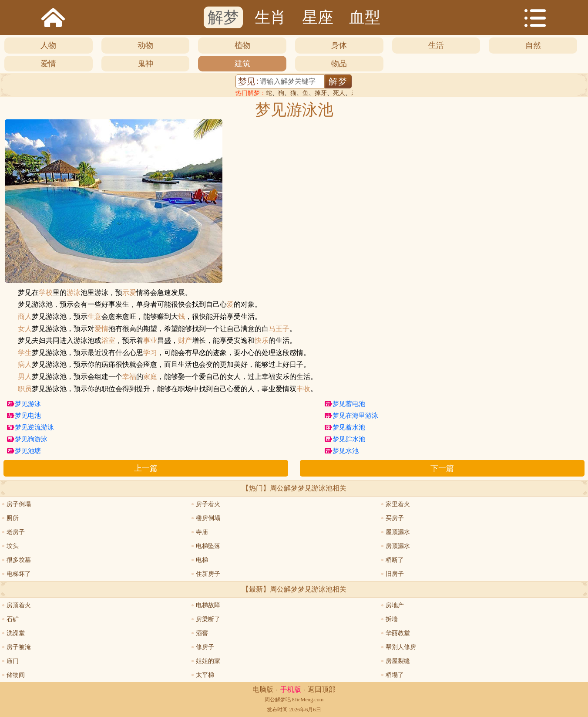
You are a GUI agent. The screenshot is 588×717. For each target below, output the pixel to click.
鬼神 (145, 64)
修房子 (205, 647)
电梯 (202, 560)
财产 (185, 341)
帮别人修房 (401, 647)
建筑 (242, 64)
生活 (436, 45)
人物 (48, 45)
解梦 (223, 17)
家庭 (150, 377)
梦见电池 (28, 416)
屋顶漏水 (398, 532)
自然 (533, 45)
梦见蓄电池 (349, 404)
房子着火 (208, 504)
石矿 (13, 619)
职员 (25, 389)
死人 (339, 93)
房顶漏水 (398, 546)
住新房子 (208, 574)
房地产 (395, 605)
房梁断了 (208, 619)
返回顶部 (322, 689)
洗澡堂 (16, 633)
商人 (25, 317)
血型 (365, 17)
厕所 (13, 518)
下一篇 (442, 468)
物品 (339, 64)
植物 (242, 45)
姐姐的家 (208, 661)
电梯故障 (208, 605)
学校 (46, 293)
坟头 (13, 546)
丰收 (303, 389)
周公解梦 (275, 700)
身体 (339, 45)
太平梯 (205, 675)
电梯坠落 (208, 546)
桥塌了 (395, 675)
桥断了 (395, 560)
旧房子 (395, 574)
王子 (282, 329)
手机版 (291, 689)
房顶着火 (19, 605)
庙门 (13, 661)
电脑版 (263, 689)
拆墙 (392, 619)
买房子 (395, 518)
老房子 (16, 532)
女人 (25, 329)
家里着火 (398, 504)
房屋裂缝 (398, 661)
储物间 (16, 675)
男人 (25, 377)
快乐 (262, 341)
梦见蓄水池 (349, 427)
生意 (94, 317)
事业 (150, 341)
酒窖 (202, 633)
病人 (25, 365)
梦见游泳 (28, 404)
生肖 (270, 17)
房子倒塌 (19, 504)
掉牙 (321, 93)
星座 (318, 17)
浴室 (108, 341)
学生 (25, 353)
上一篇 (146, 468)
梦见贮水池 (349, 439)
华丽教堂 (398, 633)
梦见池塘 (28, 451)
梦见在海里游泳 (355, 416)
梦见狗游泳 (31, 439)
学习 (150, 353)
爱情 (48, 64)
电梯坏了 (19, 574)
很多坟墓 (19, 560)
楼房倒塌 (208, 518)
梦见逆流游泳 (34, 427)
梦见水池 (346, 451)
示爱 (129, 293)
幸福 (129, 377)
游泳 (74, 293)
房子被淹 (19, 647)
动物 (145, 45)
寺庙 (202, 532)
